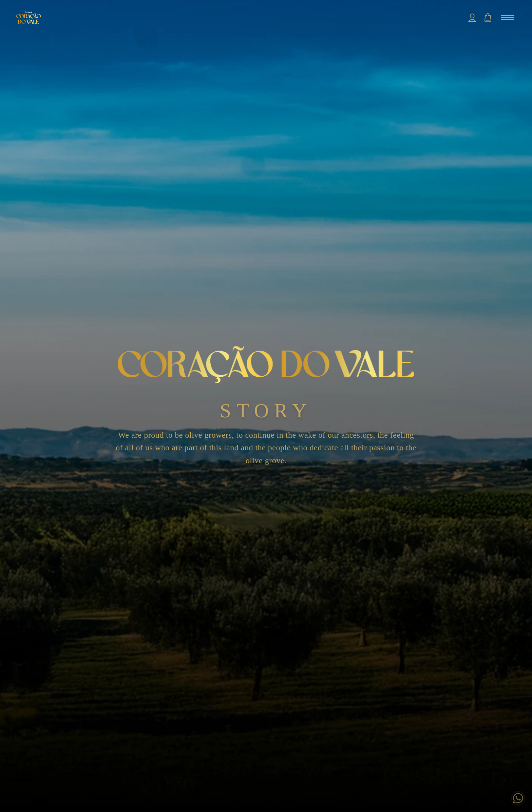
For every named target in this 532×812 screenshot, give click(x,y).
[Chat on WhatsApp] (518, 798)
